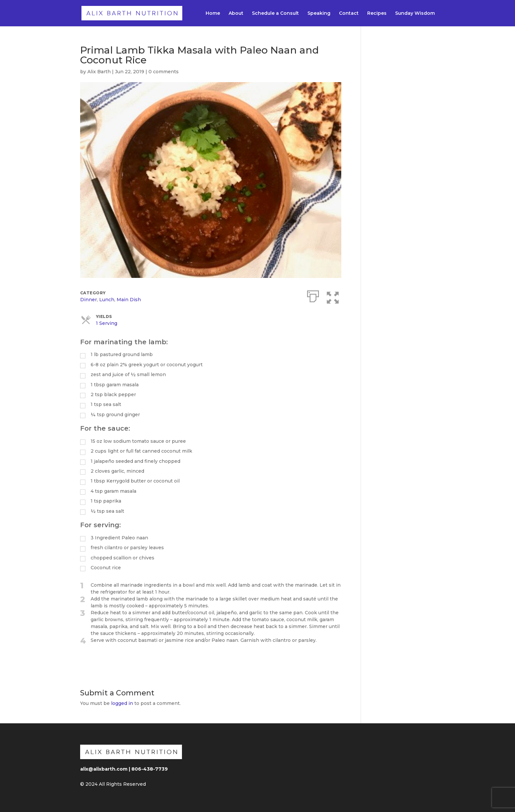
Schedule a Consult (275, 13)
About (236, 13)
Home (213, 13)
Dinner (89, 300)
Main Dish (129, 300)
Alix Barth (99, 72)
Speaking (319, 13)
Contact (349, 13)
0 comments (164, 72)
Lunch (107, 300)
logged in (122, 703)
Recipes (377, 13)
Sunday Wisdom (415, 13)
